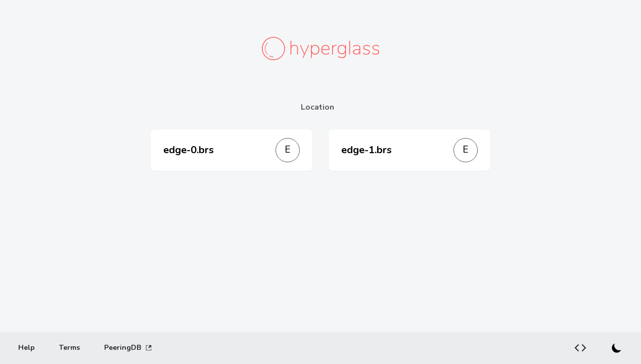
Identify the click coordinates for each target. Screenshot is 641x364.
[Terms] (70, 348)
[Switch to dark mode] (617, 348)
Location (317, 107)
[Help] (27, 348)
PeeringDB (128, 348)
